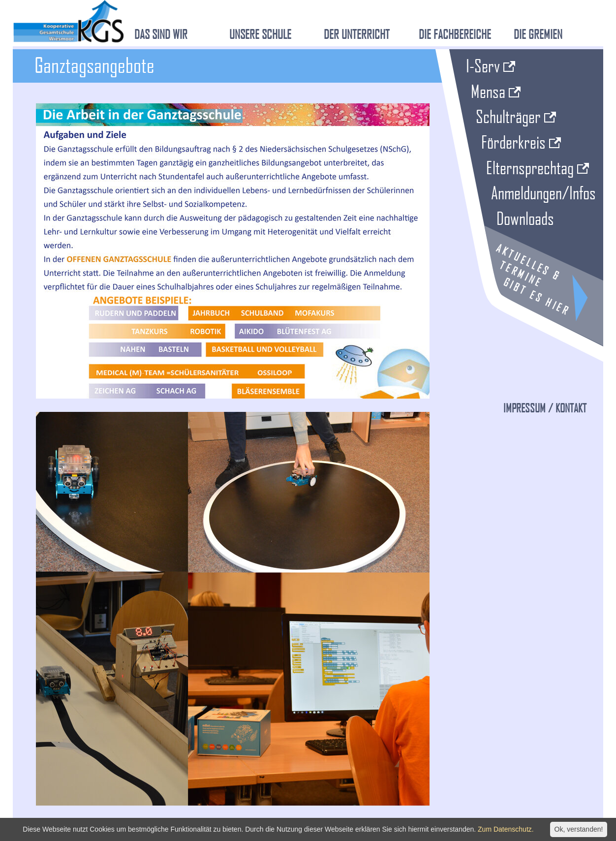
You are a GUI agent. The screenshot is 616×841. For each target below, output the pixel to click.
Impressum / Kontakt (545, 408)
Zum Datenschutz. (506, 829)
